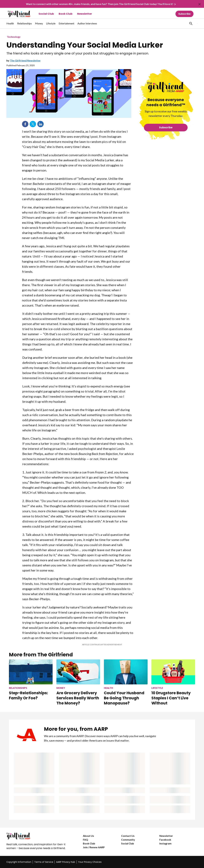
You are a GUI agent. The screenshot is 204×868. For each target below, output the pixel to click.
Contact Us (128, 836)
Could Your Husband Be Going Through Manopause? (124, 698)
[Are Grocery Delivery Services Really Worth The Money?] (78, 682)
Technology (14, 37)
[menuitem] (10, 25)
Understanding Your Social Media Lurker (85, 45)
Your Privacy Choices (90, 862)
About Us (88, 836)
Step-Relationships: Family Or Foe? (28, 695)
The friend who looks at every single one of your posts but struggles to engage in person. (78, 53)
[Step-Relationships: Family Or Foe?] (31, 680)
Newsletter (85, 14)
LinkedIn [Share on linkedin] (40, 124)
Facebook (165, 840)
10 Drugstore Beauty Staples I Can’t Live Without (171, 698)
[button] (191, 24)
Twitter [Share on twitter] (33, 124)
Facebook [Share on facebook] (25, 124)
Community (128, 840)
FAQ (86, 840)
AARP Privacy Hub (66, 862)
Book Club (66, 14)
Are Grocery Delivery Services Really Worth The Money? (78, 698)
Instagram (165, 843)
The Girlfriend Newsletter (25, 60)
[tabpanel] (192, 24)
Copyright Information (19, 862)
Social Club (46, 14)
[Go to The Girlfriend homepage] (16, 14)
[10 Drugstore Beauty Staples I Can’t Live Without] (173, 682)
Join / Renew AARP (94, 847)
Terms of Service (44, 862)
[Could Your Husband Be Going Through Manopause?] (126, 682)
